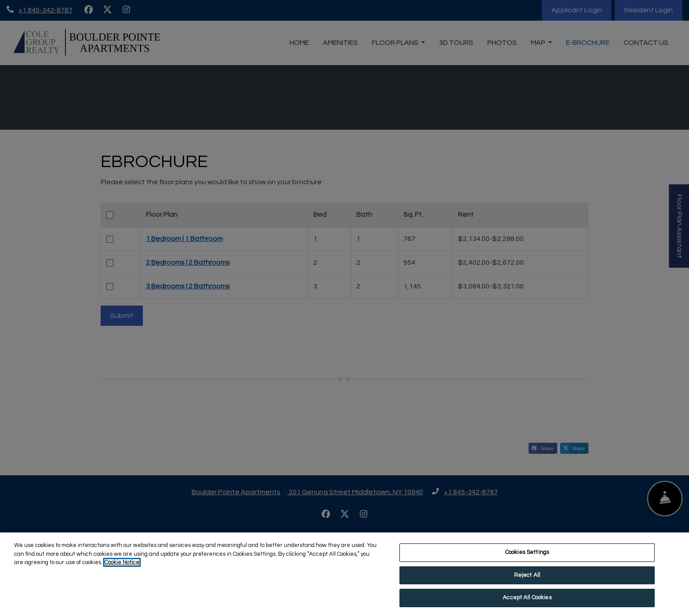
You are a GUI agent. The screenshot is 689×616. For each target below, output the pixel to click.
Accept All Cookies (527, 598)
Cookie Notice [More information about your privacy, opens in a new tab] (122, 563)
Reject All (527, 576)
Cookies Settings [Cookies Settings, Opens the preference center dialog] (527, 553)
